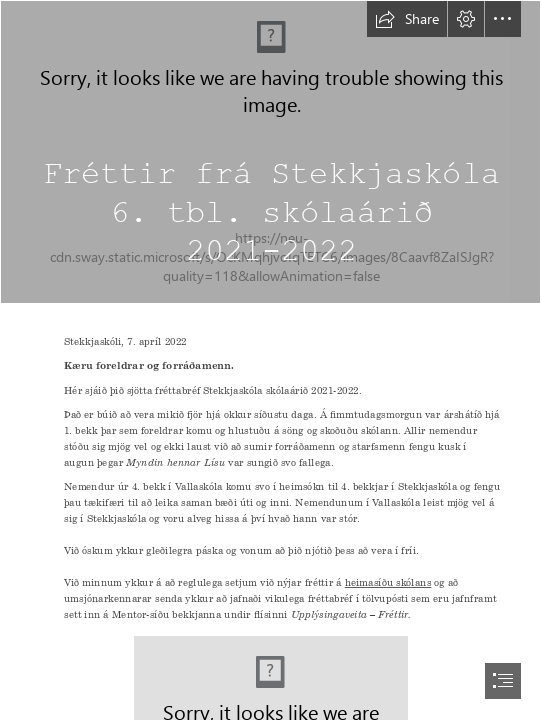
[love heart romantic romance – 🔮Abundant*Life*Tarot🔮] (270, 152)
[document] (270, 360)
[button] (407, 19)
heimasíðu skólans (387, 582)
